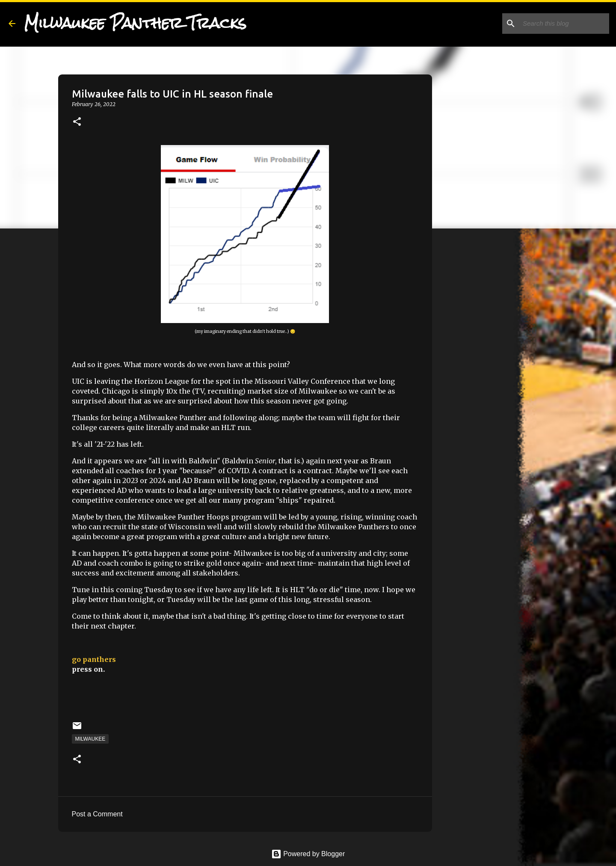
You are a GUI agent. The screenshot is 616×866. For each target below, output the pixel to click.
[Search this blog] (564, 24)
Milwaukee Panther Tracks (135, 23)
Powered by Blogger (308, 854)
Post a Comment (97, 814)
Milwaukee (90, 739)
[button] (77, 122)
